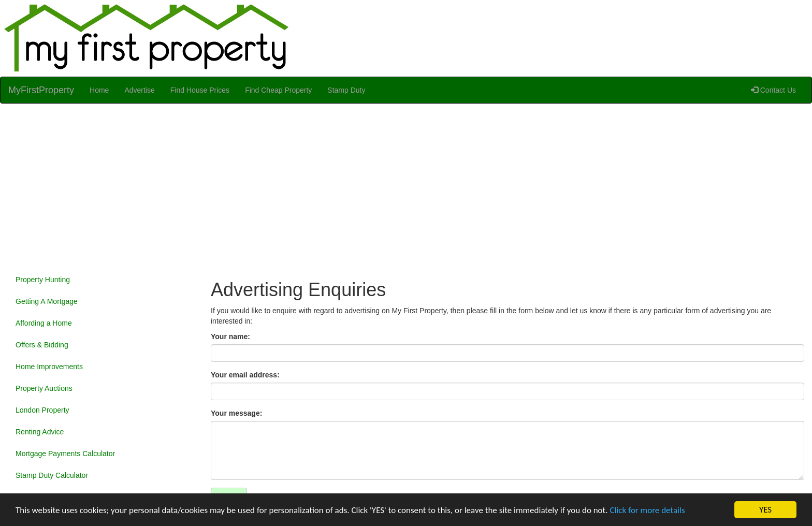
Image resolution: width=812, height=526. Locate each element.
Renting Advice (40, 432)
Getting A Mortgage (47, 301)
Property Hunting (43, 280)
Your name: (230, 337)
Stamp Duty (346, 90)
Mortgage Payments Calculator (65, 454)
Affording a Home (44, 323)
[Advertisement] (406, 186)
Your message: (236, 413)
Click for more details (647, 510)
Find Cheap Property (278, 90)
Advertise (139, 90)
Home (99, 90)
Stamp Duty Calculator (52, 475)
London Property (42, 410)
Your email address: (245, 375)
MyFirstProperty (41, 90)
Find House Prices (200, 90)
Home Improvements (49, 367)
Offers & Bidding (42, 345)
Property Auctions (44, 388)
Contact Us (773, 90)
